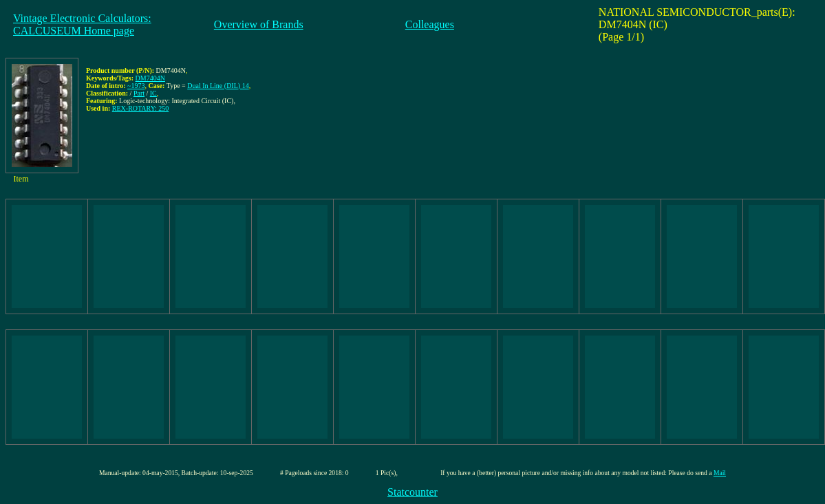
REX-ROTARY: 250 (140, 108)
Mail (720, 473)
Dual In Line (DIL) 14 (218, 86)
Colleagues (430, 24)
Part (139, 93)
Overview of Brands (259, 24)
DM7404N (150, 78)
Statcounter (412, 492)
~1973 (136, 86)
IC (153, 93)
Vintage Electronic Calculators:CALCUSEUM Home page (82, 24)
